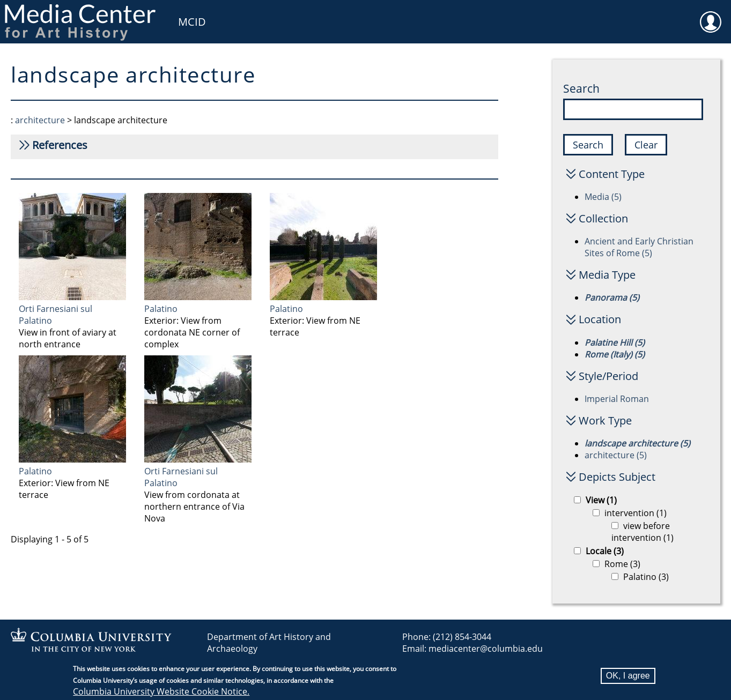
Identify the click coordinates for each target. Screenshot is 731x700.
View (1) (601, 500)
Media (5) (603, 197)
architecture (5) (616, 455)
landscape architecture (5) (637, 443)
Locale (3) (605, 551)
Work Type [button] (605, 420)
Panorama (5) (612, 297)
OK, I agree (628, 677)
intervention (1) (636, 513)
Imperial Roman (617, 399)
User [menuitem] (711, 15)
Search (581, 88)
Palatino (161, 309)
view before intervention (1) (643, 532)
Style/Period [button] (608, 376)
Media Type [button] (607, 275)
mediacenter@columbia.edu (486, 649)
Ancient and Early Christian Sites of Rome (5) (639, 247)
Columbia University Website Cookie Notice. (161, 692)
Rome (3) (622, 564)
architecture (40, 120)
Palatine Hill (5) (615, 342)
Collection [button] (603, 218)
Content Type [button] (612, 174)
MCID (192, 22)
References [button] (60, 145)
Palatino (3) (646, 577)
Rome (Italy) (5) (615, 354)
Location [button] (600, 319)
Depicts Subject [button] (617, 477)
